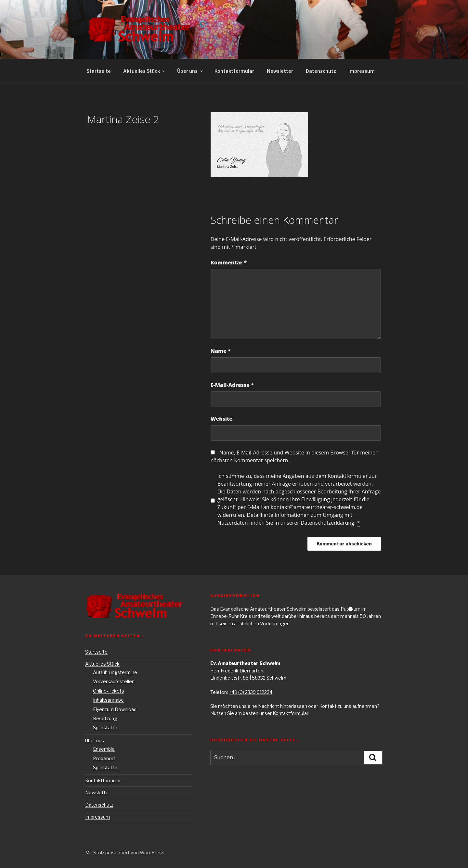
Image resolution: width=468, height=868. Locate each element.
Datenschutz (321, 71)
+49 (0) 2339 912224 (251, 692)
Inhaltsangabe (108, 700)
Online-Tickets (109, 691)
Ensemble (104, 749)
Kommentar (229, 262)
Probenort (104, 758)
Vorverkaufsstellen (114, 681)
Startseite (99, 71)
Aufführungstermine (115, 672)
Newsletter (280, 71)
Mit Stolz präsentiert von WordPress (125, 853)
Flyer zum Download (115, 709)
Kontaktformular (234, 71)
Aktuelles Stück (145, 71)
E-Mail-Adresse (232, 385)
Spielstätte (105, 728)
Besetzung (105, 718)
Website (222, 419)
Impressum (362, 71)
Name (221, 351)
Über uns (190, 71)
